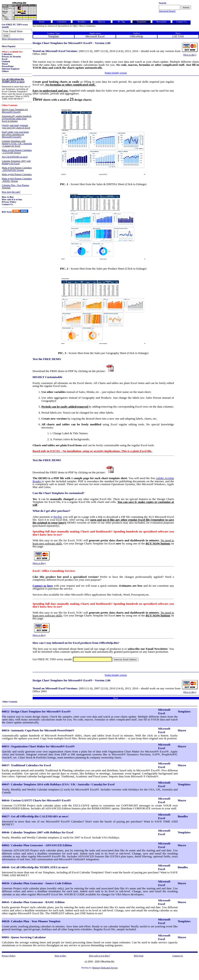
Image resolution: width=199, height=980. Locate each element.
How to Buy (8, 197)
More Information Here (13, 39)
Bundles (82, 22)
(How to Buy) (190, 55)
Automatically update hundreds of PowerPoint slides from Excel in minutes (17, 119)
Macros (102, 22)
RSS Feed (7, 212)
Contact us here (43, 586)
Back (116, 698)
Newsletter (162, 22)
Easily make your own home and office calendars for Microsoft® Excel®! (15, 134)
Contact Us (7, 204)
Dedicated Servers (109, 968)
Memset (96, 968)
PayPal (58, 517)
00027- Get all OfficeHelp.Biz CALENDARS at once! (35, 816)
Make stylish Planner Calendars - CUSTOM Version (17, 151)
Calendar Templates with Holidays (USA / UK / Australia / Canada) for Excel (17, 143)
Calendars (7, 54)
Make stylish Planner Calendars (17, 174)
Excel (5, 59)
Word (5, 64)
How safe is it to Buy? (99, 956)
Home (42, 22)
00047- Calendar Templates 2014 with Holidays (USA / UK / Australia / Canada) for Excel (58, 784)
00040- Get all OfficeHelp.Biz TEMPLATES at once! (35, 867)
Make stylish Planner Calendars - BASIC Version (17, 180)
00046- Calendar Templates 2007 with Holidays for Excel (37, 832)
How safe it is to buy (12, 199)
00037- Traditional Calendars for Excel (26, 765)
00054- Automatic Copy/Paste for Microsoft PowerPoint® (38, 730)
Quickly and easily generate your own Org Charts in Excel (16, 126)
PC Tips (122, 22)
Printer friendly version (116, 73)
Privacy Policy (9, 202)
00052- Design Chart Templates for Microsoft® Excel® (36, 711)
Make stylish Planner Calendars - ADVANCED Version (17, 169)
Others (5, 71)
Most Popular (9, 46)
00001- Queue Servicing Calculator (24, 937)
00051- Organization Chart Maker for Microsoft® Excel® (38, 746)
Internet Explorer (11, 69)
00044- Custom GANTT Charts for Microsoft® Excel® (36, 800)
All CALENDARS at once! (15, 157)
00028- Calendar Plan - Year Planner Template (31, 921)
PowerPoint (8, 66)
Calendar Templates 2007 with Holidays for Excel (16, 162)
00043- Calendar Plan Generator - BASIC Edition (33, 902)
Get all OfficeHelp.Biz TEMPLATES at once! (13, 80)
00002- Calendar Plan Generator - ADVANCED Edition (37, 845)
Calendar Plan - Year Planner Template (15, 186)
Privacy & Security (11, 57)
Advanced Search (167, 11)
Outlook (6, 61)
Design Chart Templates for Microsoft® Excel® (15, 111)
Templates (142, 22)
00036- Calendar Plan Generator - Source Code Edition (37, 883)
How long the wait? (11, 192)
